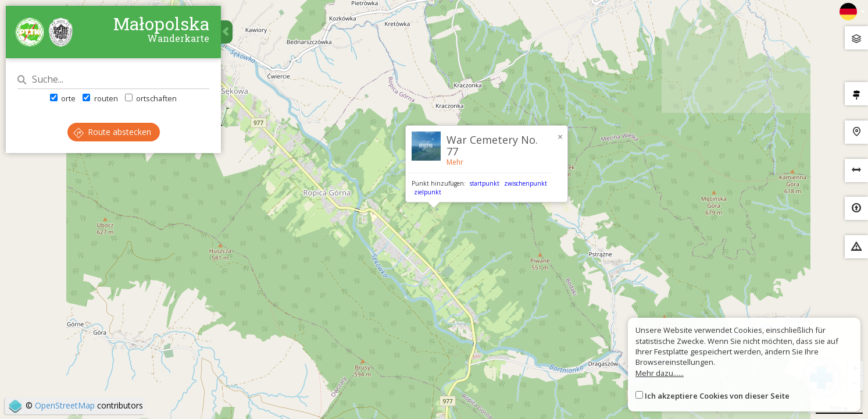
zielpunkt (428, 192)
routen (100, 98)
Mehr (455, 162)
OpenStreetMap (65, 405)
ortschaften (151, 98)
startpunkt (485, 183)
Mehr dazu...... (660, 373)
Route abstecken (112, 132)
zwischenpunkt (526, 183)
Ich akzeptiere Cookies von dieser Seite (717, 396)
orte (63, 98)
